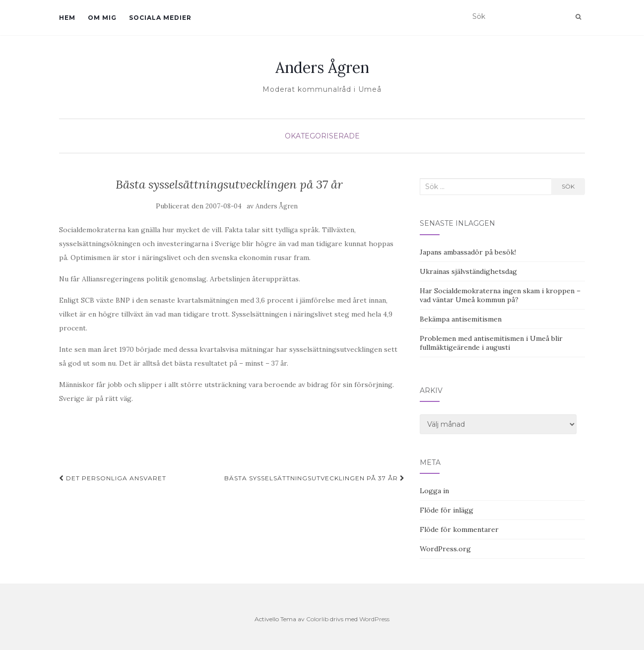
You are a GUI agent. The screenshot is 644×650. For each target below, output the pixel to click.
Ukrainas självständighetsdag (468, 271)
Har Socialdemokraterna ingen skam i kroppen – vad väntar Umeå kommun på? (500, 295)
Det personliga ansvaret (113, 478)
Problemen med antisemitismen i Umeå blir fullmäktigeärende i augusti (491, 343)
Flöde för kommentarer (459, 529)
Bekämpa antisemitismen (461, 319)
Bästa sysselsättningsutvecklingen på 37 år (315, 478)
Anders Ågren (322, 67)
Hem (67, 18)
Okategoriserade (322, 136)
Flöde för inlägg (447, 510)
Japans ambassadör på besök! (468, 252)
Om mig (102, 18)
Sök (568, 186)
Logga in (434, 491)
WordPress (374, 619)
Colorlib (317, 619)
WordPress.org (445, 549)
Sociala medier (160, 18)
